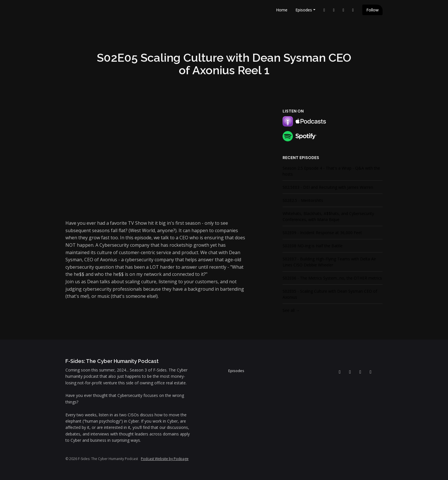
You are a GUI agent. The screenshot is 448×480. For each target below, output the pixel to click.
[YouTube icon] (350, 372)
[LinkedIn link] (324, 10)
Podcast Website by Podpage (165, 459)
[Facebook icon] (360, 372)
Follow (372, 10)
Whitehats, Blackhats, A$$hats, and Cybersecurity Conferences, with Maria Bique (328, 216)
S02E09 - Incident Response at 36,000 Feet (322, 233)
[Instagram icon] (371, 372)
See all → (291, 310)
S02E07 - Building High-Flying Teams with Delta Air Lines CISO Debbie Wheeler (329, 262)
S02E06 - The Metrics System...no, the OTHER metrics (332, 278)
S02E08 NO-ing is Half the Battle (313, 246)
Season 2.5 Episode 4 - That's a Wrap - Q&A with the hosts (331, 171)
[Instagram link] (353, 10)
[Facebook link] (343, 10)
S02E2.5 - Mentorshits (303, 200)
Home (282, 10)
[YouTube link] (334, 10)
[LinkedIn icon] (340, 372)
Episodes (304, 10)
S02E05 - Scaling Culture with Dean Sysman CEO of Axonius (330, 294)
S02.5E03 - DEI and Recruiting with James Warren (328, 187)
